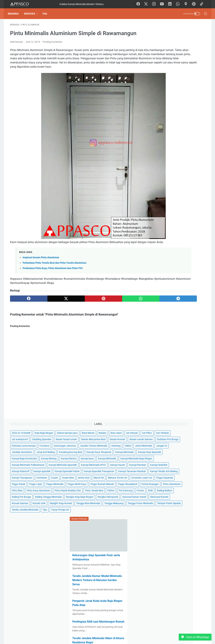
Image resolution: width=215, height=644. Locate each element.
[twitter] (49, 309)
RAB (169, 291)
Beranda (15, 14)
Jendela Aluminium (165, 112)
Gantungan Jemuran (166, 93)
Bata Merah (186, 42)
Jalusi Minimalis (174, 106)
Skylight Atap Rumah (166, 336)
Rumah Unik (182, 330)
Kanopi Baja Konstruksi (168, 138)
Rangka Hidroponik (165, 317)
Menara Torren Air (165, 234)
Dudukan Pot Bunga (166, 80)
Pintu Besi (182, 266)
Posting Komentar (52, 44)
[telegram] (128, 309)
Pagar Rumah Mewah (190, 253)
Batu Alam (173, 48)
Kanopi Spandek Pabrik (167, 195)
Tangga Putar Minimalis (168, 349)
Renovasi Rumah (192, 323)
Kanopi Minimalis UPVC (168, 176)
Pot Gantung (195, 285)
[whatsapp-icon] (179, 4)
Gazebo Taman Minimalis (168, 99)
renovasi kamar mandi (167, 323)
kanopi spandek (185, 189)
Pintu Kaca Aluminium (167, 272)
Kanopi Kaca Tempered (167, 125)
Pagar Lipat (161, 247)
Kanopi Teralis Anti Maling (169, 215)
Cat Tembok (176, 55)
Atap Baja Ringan (187, 35)
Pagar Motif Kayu (164, 253)
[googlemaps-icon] (187, 4)
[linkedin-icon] (172, 4)
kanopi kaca (182, 144)
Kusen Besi (161, 227)
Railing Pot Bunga (165, 298)
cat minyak (188, 48)
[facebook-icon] (140, 4)
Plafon (181, 285)
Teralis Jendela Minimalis (168, 362)
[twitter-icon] (148, 4)
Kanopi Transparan (165, 221)
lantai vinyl (177, 227)
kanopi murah (192, 176)
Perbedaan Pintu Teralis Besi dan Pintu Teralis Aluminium (54, 273)
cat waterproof (194, 55)
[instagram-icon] (156, 4)
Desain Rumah (191, 67)
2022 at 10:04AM (164, 35)
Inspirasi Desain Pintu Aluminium (41, 268)
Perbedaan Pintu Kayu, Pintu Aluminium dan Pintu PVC (53, 279)
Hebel (158, 106)
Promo (159, 291)
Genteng (191, 99)
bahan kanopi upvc (165, 42)
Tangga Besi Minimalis (167, 342)
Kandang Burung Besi (167, 119)
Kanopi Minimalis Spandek (169, 170)
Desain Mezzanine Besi (167, 67)
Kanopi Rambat (163, 183)
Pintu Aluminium (164, 266)
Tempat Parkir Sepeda (167, 355)
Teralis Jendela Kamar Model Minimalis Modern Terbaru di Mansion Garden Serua (174, 435)
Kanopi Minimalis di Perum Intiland (178, 601)
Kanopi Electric (163, 144)
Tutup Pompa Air (164, 368)
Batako (159, 48)
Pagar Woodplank (165, 259)
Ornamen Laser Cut (189, 234)
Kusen (198, 221)
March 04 (192, 227)
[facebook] (23, 309)
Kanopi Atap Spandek (167, 131)
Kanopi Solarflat (185, 183)
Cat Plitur (160, 55)
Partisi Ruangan (187, 259)
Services (32, 14)
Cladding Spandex (165, 61)
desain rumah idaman (167, 74)
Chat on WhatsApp (195, 637)
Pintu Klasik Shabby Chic (168, 279)
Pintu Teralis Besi (164, 285)
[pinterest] (75, 309)
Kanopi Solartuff (164, 189)
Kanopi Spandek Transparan (170, 202)
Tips (188, 362)
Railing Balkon (183, 291)
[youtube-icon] (164, 4)
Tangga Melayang (193, 342)
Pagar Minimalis (180, 247)
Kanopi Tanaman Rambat (169, 208)
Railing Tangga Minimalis (168, 304)
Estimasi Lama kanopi (167, 87)
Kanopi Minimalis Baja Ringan (171, 157)
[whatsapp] (101, 309)
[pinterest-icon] (195, 4)
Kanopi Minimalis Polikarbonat (171, 163)
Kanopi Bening (192, 138)
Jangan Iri (192, 106)
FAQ (47, 14)
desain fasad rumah (189, 61)
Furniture (188, 87)
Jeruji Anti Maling (189, 112)
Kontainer (185, 221)
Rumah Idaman (163, 330)
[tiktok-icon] (203, 4)
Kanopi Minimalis (193, 125)
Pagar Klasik (182, 240)
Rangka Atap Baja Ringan (169, 311)
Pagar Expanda (163, 240)
